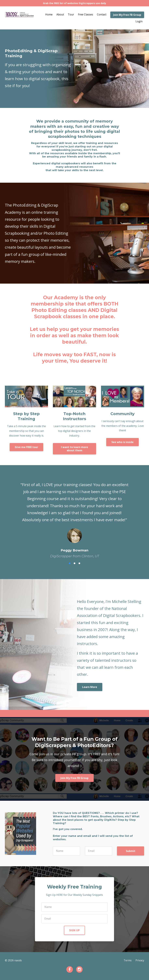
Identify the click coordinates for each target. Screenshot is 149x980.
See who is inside (122, 442)
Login (139, 21)
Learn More (90, 687)
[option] (74, 517)
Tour (71, 14)
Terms (128, 960)
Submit (131, 851)
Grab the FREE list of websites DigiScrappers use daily (74, 3)
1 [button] (70, 563)
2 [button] (74, 563)
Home (49, 14)
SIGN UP (74, 930)
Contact (102, 14)
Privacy (140, 960)
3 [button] (79, 563)
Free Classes (85, 14)
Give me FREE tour (26, 447)
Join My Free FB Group (127, 15)
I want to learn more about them (74, 449)
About (60, 14)
